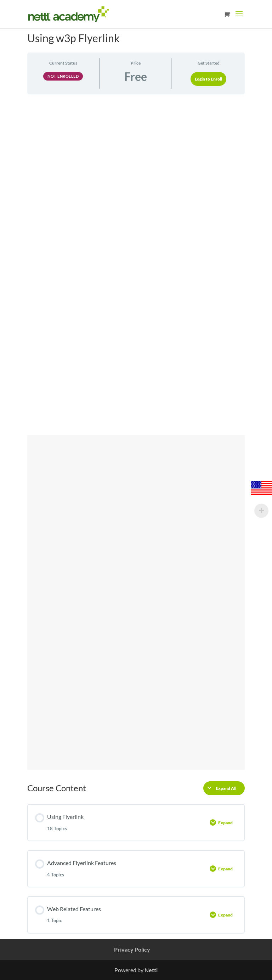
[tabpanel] (136, 435)
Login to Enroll (208, 79)
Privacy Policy (132, 949)
